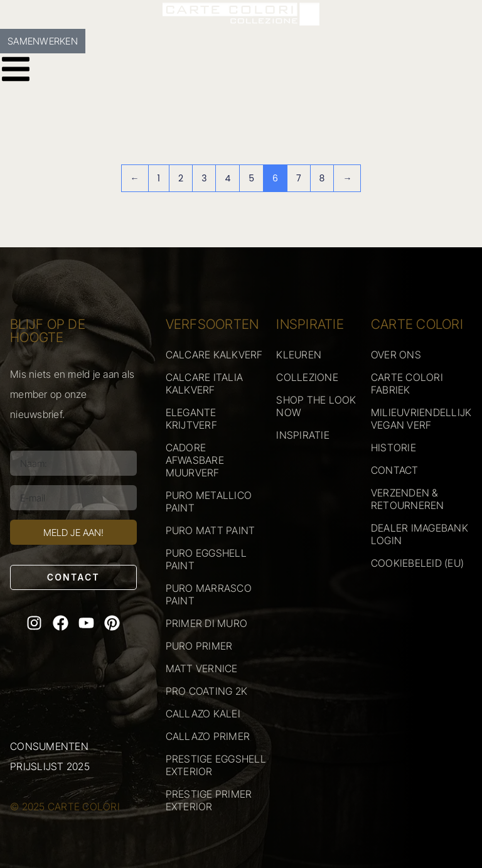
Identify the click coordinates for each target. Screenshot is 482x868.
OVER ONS (396, 355)
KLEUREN (299, 355)
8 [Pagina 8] (322, 178)
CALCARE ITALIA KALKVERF (205, 383)
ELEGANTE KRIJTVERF (191, 419)
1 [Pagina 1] (159, 178)
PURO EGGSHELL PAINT (206, 559)
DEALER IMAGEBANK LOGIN (420, 534)
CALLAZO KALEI (203, 714)
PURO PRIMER (199, 646)
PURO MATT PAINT (211, 530)
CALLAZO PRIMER (208, 736)
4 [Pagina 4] (228, 178)
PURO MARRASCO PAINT (209, 594)
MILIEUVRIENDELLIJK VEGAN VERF (421, 419)
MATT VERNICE (202, 668)
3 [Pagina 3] (204, 178)
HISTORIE (394, 447)
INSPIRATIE (303, 435)
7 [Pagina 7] (299, 178)
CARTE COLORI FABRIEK (407, 383)
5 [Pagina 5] (251, 178)
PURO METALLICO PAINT (209, 501)
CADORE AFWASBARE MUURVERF (195, 460)
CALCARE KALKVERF (214, 355)
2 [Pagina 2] (181, 178)
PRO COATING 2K (207, 691)
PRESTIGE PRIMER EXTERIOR (209, 800)
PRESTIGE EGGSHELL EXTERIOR (216, 765)
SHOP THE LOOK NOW (316, 406)
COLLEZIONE (307, 377)
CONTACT (395, 470)
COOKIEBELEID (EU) (417, 563)
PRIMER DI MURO (207, 623)
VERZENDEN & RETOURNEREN (408, 499)
